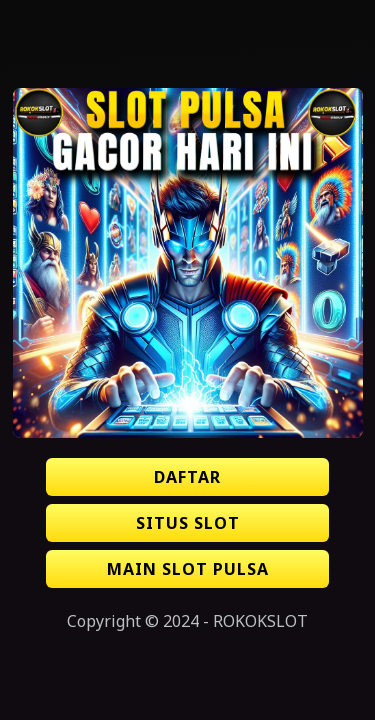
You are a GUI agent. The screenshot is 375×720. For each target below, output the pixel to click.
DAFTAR (187, 477)
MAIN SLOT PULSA (188, 569)
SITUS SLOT (188, 523)
